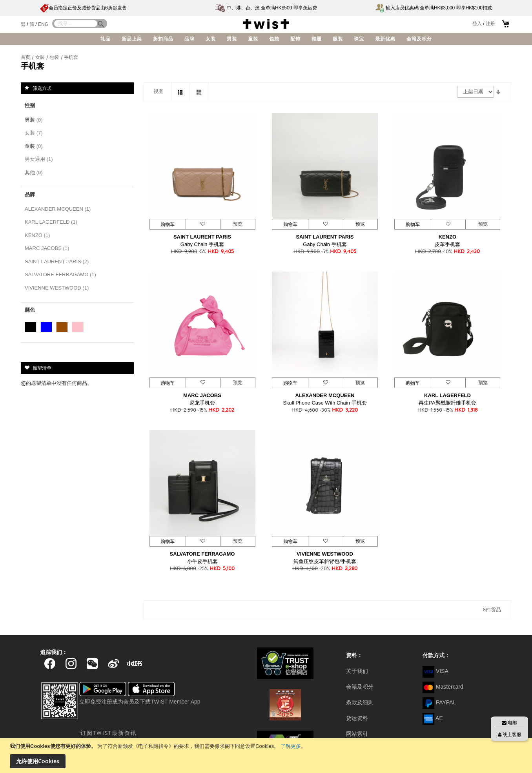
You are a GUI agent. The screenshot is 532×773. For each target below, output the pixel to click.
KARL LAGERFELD (447, 395)
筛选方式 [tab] (42, 88)
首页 (26, 57)
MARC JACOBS (202, 395)
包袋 (55, 57)
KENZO (448, 237)
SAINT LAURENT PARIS (202, 237)
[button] (203, 224)
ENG (43, 24)
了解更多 (291, 746)
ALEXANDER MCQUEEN (325, 395)
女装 (41, 57)
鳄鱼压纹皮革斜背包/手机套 (325, 561)
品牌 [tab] (30, 194)
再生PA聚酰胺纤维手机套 (447, 403)
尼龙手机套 (202, 403)
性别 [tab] (30, 105)
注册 (490, 24)
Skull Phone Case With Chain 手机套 (325, 403)
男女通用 (40, 159)
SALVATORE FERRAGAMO (202, 554)
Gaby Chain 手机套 (202, 244)
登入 (477, 24)
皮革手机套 (447, 244)
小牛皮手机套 (202, 561)
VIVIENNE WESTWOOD (325, 554)
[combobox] (76, 24)
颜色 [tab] (30, 310)
